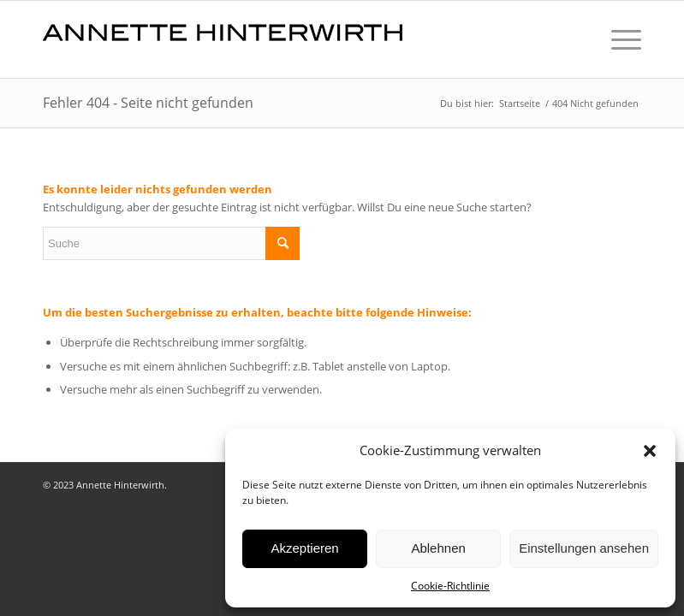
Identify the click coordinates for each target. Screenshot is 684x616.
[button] (650, 451)
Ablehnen (438, 548)
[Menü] (618, 39)
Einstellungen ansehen (584, 548)
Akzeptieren (304, 548)
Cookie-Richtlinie (450, 586)
